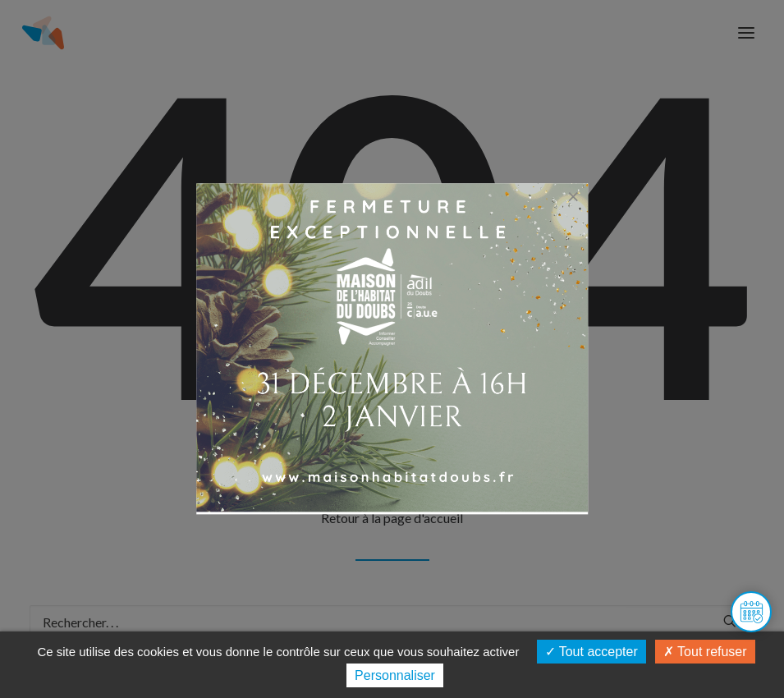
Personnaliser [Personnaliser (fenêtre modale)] (395, 675)
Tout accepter (591, 652)
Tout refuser (705, 652)
